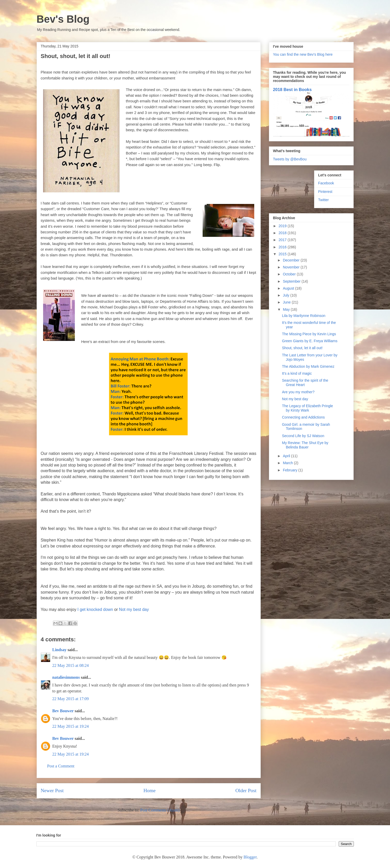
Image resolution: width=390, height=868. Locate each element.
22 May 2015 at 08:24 (71, 665)
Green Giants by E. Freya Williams (310, 341)
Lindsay (59, 650)
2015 (283, 254)
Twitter (324, 200)
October (290, 274)
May (287, 309)
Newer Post (52, 791)
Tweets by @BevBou (290, 159)
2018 (283, 233)
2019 (283, 226)
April (287, 456)
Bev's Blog (63, 19)
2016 (283, 247)
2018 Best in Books (292, 89)
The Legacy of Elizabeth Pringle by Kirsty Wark (307, 408)
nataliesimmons (66, 677)
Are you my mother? (298, 392)
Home (150, 791)
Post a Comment (61, 766)
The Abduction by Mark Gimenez (308, 366)
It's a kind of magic (297, 373)
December (292, 260)
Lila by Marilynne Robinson (304, 316)
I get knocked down (95, 609)
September (292, 281)
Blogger (250, 857)
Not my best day (134, 609)
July (287, 295)
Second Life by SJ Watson (303, 436)
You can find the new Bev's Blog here (303, 54)
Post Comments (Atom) (160, 810)
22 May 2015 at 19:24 (71, 726)
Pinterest (325, 192)
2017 (283, 240)
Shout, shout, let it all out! (302, 348)
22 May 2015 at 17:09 (71, 699)
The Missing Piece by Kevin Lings (309, 334)
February (291, 470)
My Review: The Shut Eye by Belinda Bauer (305, 445)
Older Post (246, 791)
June (287, 302)
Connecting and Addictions (303, 417)
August (289, 288)
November (292, 267)
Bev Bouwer (63, 711)
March (288, 463)
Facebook (326, 183)
